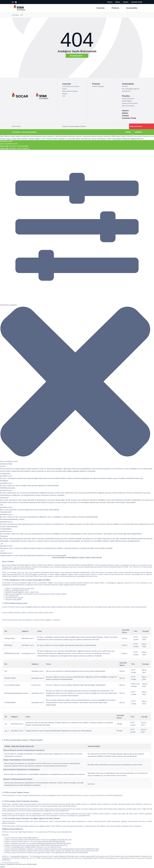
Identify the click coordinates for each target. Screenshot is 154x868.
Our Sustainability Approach (131, 89)
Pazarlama (4, 536)
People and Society (128, 99)
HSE (64, 96)
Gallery (118, 2)
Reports (65, 94)
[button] (15, 2)
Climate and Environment (130, 103)
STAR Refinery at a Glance (71, 86)
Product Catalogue (98, 86)
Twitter (128, 132)
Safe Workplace (127, 101)
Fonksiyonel (4, 498)
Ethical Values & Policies (70, 91)
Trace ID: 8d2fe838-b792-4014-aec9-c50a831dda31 (19, 864)
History (65, 89)
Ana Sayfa (15, 15)
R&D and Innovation (128, 106)
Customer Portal (137, 2)
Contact (126, 2)
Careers (110, 2)
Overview (125, 86)
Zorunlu (3, 466)
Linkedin (138, 132)
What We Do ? (127, 91)
